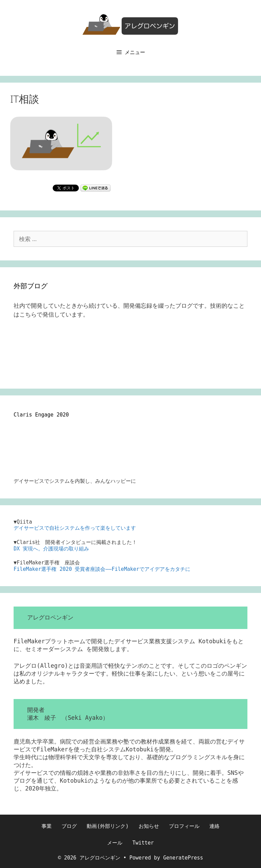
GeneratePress (183, 858)
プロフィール (184, 826)
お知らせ (149, 826)
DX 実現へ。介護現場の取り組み (51, 549)
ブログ (69, 826)
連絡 (214, 826)
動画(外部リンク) (108, 826)
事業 (47, 826)
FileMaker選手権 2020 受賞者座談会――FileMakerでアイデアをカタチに (102, 569)
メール (115, 843)
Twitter (143, 843)
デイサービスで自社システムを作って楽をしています (75, 528)
